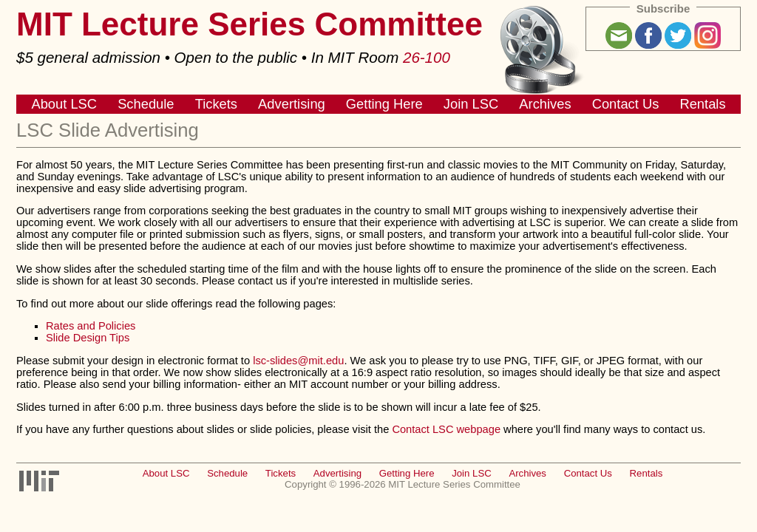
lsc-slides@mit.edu (298, 361)
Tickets (216, 104)
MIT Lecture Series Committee (249, 24)
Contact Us (626, 104)
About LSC (64, 104)
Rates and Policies (91, 326)
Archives (545, 104)
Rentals (702, 104)
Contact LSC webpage (446, 429)
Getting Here (384, 104)
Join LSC (471, 104)
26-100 (427, 57)
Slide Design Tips (88, 338)
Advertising (292, 104)
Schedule (146, 104)
